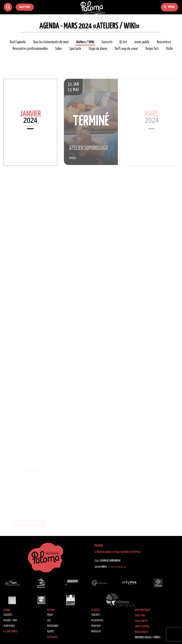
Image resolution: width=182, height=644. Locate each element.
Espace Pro (140, 616)
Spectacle (75, 49)
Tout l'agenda (18, 42)
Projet (50, 615)
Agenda (7, 610)
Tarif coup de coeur (126, 49)
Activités (96, 610)
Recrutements (142, 632)
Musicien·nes (97, 621)
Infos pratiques (142, 610)
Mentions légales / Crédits (148, 637)
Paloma (51, 610)
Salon (59, 49)
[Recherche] (8, 7)
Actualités (52, 637)
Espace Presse (141, 621)
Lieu (49, 621)
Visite (169, 49)
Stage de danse (98, 49)
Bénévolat (96, 632)
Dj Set (123, 42)
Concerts (107, 42)
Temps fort (152, 49)
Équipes (51, 632)
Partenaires (53, 626)
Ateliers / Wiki (85, 42)
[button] (170, 7)
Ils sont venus (10, 632)
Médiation (96, 626)
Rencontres (164, 42)
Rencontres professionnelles (30, 49)
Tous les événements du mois (51, 42)
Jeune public (142, 42)
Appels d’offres (142, 627)
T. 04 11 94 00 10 (117, 567)
